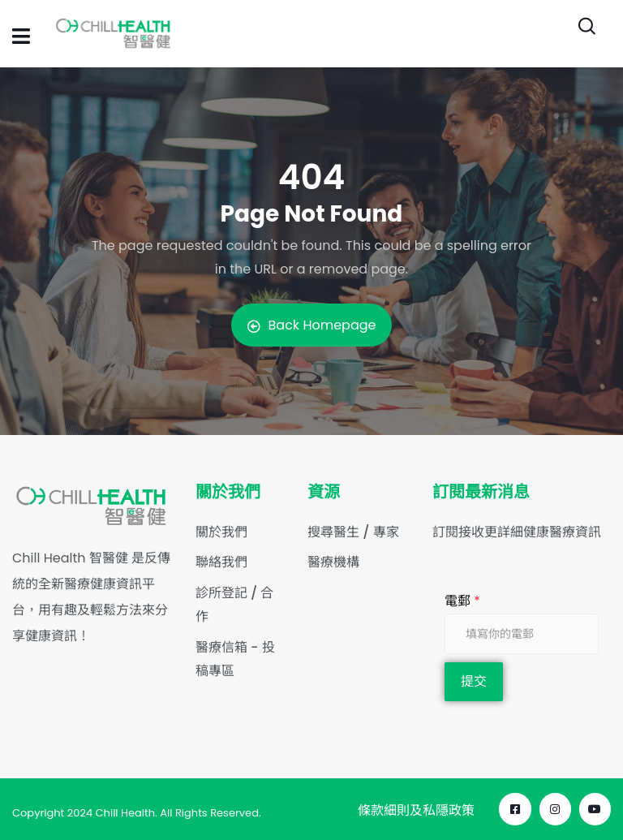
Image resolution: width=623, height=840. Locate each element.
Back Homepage (312, 325)
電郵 (462, 601)
